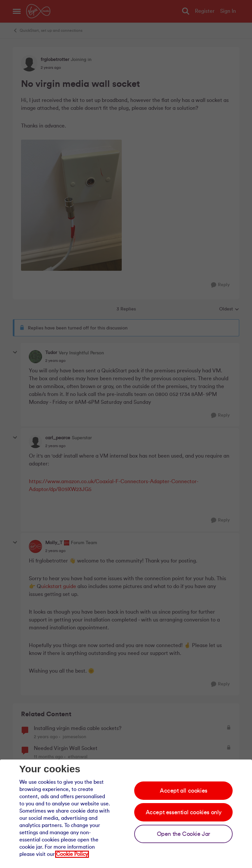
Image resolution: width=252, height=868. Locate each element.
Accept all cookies (184, 791)
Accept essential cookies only (184, 812)
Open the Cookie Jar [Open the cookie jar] (184, 834)
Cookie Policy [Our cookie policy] (72, 854)
